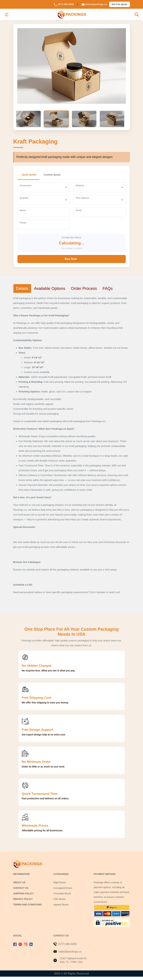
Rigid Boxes (60, 886)
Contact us (21, 891)
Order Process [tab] (84, 292)
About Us (19, 886)
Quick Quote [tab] (30, 178)
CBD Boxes (60, 902)
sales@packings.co (94, 4)
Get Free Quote (120, 4)
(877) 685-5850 (64, 4)
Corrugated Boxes (63, 891)
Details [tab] (22, 292)
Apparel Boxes (61, 908)
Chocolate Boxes (62, 897)
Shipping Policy (24, 897)
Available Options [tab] (50, 292)
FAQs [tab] (108, 292)
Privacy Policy (23, 902)
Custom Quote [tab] (56, 178)
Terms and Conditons (27, 908)
